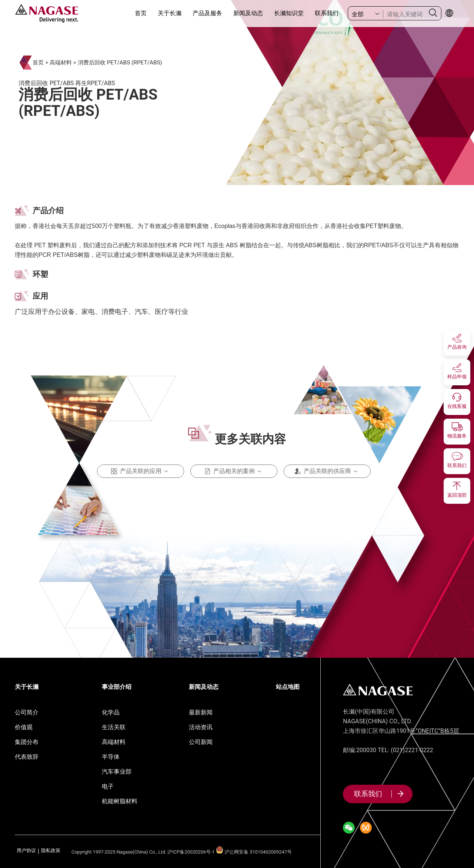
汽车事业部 (117, 772)
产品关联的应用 (141, 471)
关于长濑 (170, 13)
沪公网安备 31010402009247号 (254, 852)
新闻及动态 (248, 13)
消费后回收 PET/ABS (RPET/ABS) (120, 63)
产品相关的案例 (234, 471)
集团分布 (27, 742)
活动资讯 (201, 727)
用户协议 (26, 851)
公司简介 (27, 712)
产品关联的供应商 (327, 471)
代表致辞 (27, 757)
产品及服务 (207, 13)
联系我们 (327, 13)
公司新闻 (201, 742)
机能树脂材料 (120, 801)
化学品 (111, 712)
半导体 (111, 757)
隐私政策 (51, 851)
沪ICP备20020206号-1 (191, 852)
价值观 (24, 727)
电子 (108, 786)
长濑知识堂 (289, 13)
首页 (141, 13)
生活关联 (114, 727)
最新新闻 (201, 712)
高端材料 (61, 63)
